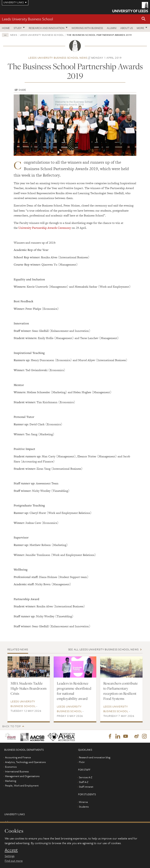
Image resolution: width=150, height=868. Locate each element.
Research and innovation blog (95, 758)
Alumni (112, 28)
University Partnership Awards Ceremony (45, 228)
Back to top (12, 726)
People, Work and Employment (22, 786)
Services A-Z (86, 777)
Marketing (11, 781)
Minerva (83, 802)
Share (22, 90)
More (140, 28)
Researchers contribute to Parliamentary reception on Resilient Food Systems (121, 691)
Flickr (82, 762)
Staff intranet (86, 787)
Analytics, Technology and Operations (25, 762)
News (14, 35)
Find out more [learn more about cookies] (14, 861)
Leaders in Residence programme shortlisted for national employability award (74, 691)
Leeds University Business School (27, 19)
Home (6, 28)
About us (127, 28)
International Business (17, 772)
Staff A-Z (84, 782)
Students (84, 807)
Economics (11, 767)
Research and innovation (47, 28)
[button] (144, 19)
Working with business (87, 28)
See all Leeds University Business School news (103, 649)
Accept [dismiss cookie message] (11, 850)
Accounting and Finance (18, 758)
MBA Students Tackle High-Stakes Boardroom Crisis (29, 688)
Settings (10, 856)
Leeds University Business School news (58, 58)
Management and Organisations (22, 776)
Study (18, 28)
